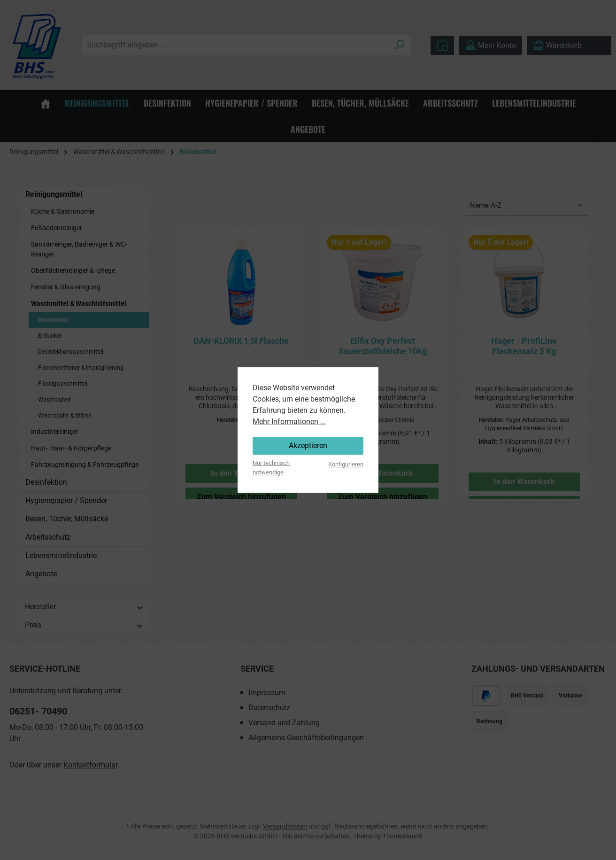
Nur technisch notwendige (271, 467)
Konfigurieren (346, 464)
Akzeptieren (308, 445)
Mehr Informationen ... (289, 422)
